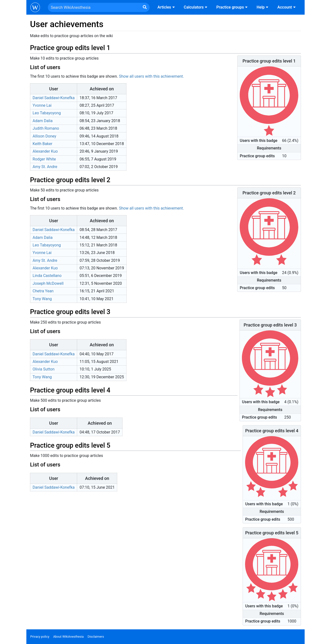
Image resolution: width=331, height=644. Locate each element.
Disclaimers (96, 637)
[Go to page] (145, 7)
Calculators (196, 7)
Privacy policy (40, 637)
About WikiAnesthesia (68, 637)
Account (287, 7)
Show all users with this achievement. (151, 76)
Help (263, 7)
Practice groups (233, 7)
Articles (167, 7)
